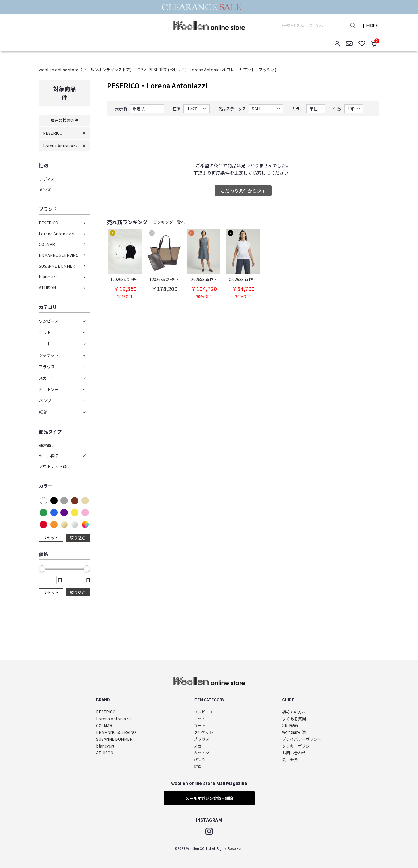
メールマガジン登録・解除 (209, 798)
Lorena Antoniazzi (61, 146)
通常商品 (47, 445)
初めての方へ (294, 712)
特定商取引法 (294, 732)
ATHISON (47, 288)
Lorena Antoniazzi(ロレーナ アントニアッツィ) (233, 70)
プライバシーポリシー (302, 739)
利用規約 (290, 726)
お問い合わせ (294, 753)
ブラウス (201, 739)
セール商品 (49, 456)
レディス (47, 179)
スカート (201, 746)
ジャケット (203, 732)
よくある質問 (294, 719)
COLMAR (47, 244)
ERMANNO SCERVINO (59, 255)
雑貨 (198, 766)
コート (199, 726)
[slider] (42, 569)
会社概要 (290, 760)
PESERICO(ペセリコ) (168, 70)
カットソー (203, 753)
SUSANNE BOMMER (57, 266)
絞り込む (78, 538)
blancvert (48, 277)
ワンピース (203, 712)
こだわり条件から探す (243, 191)
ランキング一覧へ (169, 222)
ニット (199, 719)
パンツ (200, 760)
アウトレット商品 (55, 466)
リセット (51, 538)
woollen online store (209, 26)
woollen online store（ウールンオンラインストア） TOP (91, 70)
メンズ (45, 190)
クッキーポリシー (298, 746)
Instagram (209, 831)
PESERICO (53, 133)
